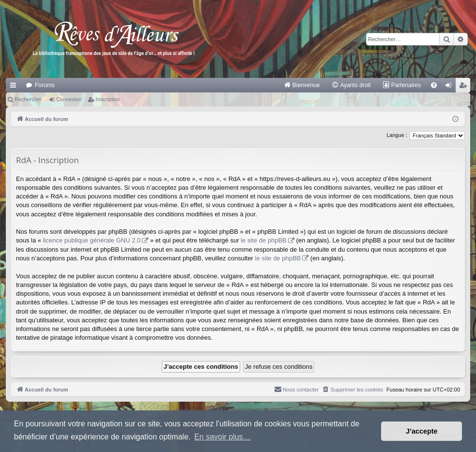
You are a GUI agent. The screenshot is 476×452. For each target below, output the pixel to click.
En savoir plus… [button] (223, 437)
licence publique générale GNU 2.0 (92, 240)
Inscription (108, 99)
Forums (45, 85)
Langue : (397, 135)
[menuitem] (302, 85)
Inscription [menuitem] (465, 87)
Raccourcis (15, 87)
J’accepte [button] (422, 431)
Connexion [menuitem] (451, 87)
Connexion (69, 99)
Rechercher (28, 99)
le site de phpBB (264, 240)
